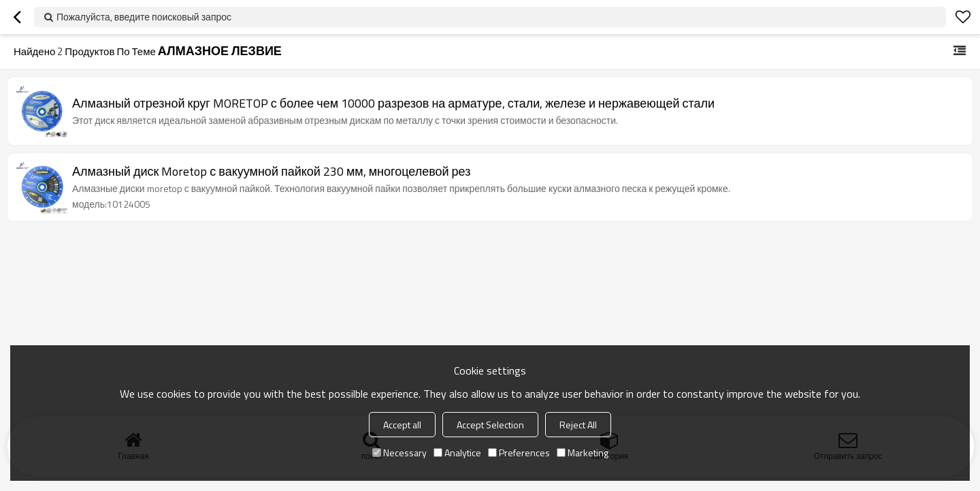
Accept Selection (490, 425)
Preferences (519, 453)
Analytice (457, 453)
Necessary (399, 453)
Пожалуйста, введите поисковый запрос (144, 17)
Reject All (578, 425)
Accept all (402, 425)
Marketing (583, 453)
